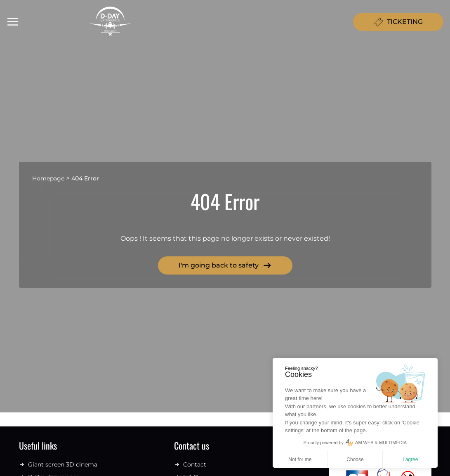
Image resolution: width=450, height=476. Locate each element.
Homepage (48, 178)
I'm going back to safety (225, 265)
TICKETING (398, 22)
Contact (190, 464)
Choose (355, 459)
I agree (410, 459)
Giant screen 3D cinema (58, 464)
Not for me (300, 459)
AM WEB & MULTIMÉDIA (381, 443)
